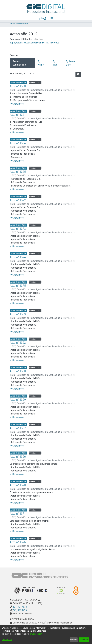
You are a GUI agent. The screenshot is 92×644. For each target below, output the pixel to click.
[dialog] (46, 635)
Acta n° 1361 (18, 115)
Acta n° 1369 (18, 400)
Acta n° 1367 (18, 428)
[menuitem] (45, 18)
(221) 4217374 (19, 607)
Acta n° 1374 (18, 257)
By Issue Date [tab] (70, 63)
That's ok (84, 640)
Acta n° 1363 (18, 314)
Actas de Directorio (19, 24)
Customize (7, 640)
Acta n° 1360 (18, 86)
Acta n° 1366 (18, 457)
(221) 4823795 (19, 610)
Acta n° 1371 (18, 514)
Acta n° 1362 (18, 343)
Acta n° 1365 (18, 172)
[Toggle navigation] (52, 18)
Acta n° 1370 (18, 485)
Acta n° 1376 (18, 542)
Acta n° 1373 (18, 229)
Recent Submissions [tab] (19, 63)
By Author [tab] (41, 63)
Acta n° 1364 (18, 143)
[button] (17, 104)
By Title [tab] (55, 63)
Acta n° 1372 (18, 200)
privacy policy (36, 634)
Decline (74, 640)
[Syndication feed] (78, 75)
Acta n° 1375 (18, 286)
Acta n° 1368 (18, 371)
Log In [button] (40, 18)
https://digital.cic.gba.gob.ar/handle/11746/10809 (35, 43)
